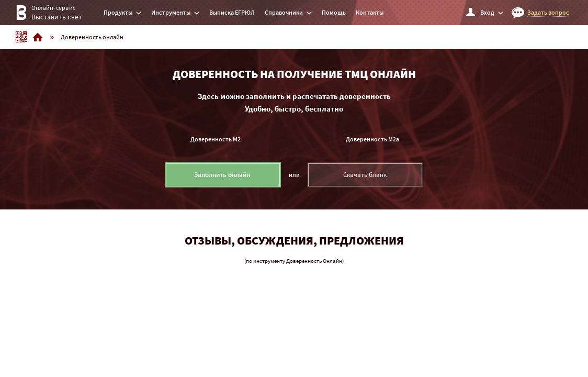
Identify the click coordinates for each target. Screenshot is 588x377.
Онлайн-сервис (47, 14)
